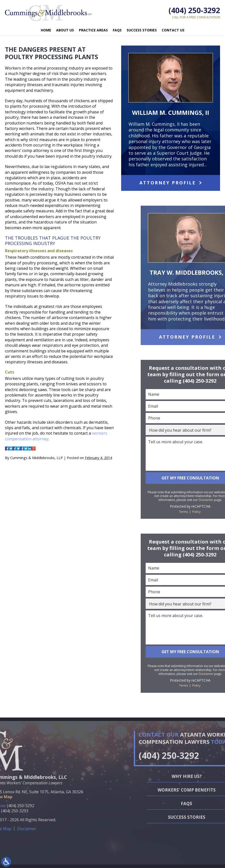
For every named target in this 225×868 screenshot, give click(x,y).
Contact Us (173, 30)
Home (46, 30)
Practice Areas (93, 30)
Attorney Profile (168, 183)
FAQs (117, 30)
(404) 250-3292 (194, 10)
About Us (65, 30)
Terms (212, 512)
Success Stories (142, 30)
